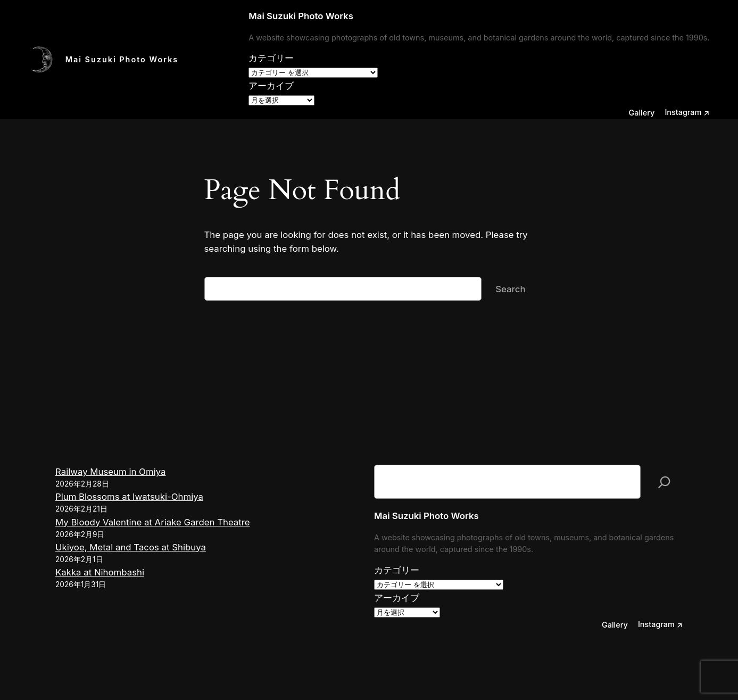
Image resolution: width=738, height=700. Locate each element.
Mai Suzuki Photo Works (122, 59)
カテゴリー (271, 58)
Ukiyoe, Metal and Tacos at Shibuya (131, 547)
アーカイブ (271, 86)
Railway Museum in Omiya (110, 472)
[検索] (664, 482)
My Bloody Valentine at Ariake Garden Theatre (153, 522)
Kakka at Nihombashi (100, 572)
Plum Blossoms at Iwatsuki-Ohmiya (129, 497)
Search (510, 289)
